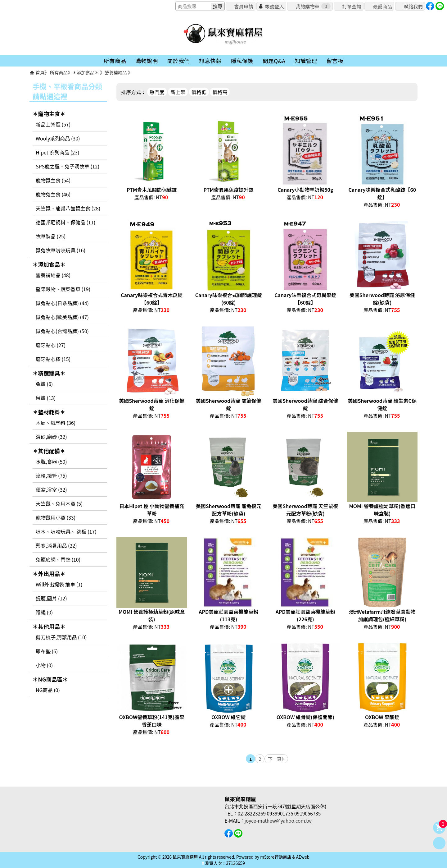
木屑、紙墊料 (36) (56, 423)
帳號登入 (274, 6)
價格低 (199, 92)
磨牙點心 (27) (51, 345)
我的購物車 (313, 6)
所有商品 (59, 72)
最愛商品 (382, 6)
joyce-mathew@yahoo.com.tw (278, 820)
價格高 (220, 92)
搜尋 (218, 6)
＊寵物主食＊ (49, 114)
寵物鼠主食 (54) (53, 180)
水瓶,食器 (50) (51, 462)
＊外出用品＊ (49, 574)
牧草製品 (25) (51, 236)
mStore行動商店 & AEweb (285, 857)
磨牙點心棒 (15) (53, 359)
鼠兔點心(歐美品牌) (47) (62, 317)
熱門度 (157, 92)
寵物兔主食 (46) (53, 194)
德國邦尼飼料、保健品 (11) (65, 222)
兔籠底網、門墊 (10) (58, 559)
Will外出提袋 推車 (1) (59, 584)
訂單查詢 (352, 6)
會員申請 (244, 6)
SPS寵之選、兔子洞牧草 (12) (68, 166)
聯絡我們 (413, 6)
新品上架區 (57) (53, 124)
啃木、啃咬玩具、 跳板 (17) (66, 531)
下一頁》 (277, 759)
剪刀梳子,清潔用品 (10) (61, 637)
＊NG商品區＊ (50, 679)
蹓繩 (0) (44, 612)
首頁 (40, 72)
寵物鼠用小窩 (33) (56, 517)
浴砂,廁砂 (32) (51, 437)
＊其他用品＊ (49, 626)
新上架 (178, 92)
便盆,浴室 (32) (51, 489)
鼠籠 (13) (46, 398)
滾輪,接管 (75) (51, 475)
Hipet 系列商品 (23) (57, 152)
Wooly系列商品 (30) (58, 138)
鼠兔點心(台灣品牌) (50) (62, 331)
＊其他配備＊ (49, 451)
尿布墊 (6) (47, 651)
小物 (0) (44, 665)
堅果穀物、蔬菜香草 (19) (63, 289)
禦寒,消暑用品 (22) (56, 545)
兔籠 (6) (44, 384)
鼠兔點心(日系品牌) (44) (62, 303)
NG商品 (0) (48, 690)
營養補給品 (116, 72)
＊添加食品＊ (86, 72)
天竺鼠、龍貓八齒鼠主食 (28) (68, 208)
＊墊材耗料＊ (49, 412)
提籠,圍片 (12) (51, 598)
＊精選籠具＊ (49, 373)
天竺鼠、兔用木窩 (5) (59, 503)
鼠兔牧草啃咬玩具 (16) (61, 250)
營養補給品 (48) (53, 275)
